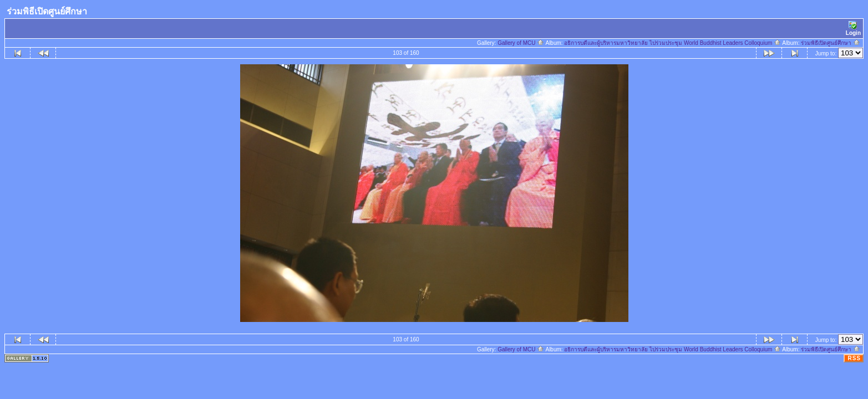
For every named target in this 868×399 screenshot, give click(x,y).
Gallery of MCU (521, 43)
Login (853, 29)
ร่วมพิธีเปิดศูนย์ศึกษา (831, 43)
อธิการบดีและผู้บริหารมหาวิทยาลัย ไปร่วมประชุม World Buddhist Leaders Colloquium (672, 43)
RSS (854, 358)
